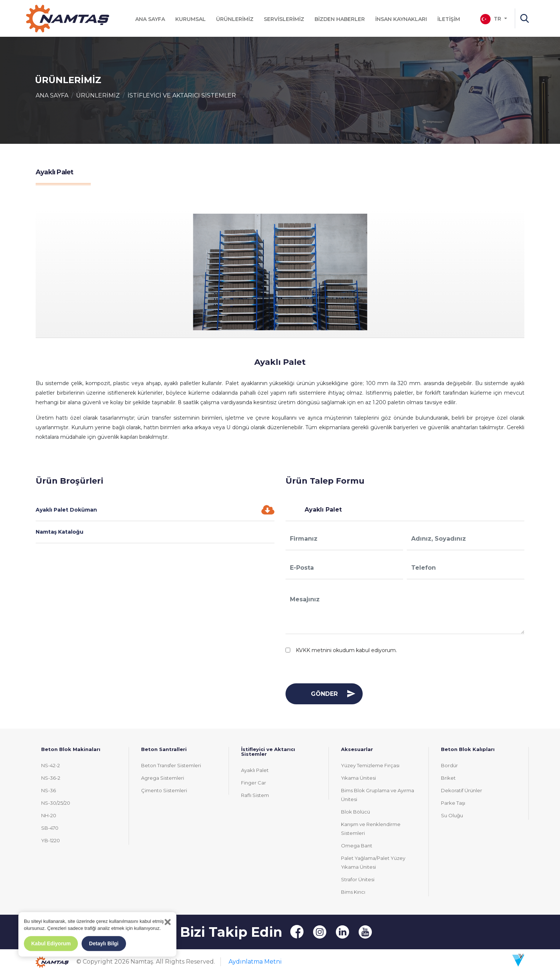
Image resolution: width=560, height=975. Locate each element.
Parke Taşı (453, 803)
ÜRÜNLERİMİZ (98, 95)
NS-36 (49, 790)
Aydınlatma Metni (255, 962)
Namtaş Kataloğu (60, 532)
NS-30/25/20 (56, 803)
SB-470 (50, 828)
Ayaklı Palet (255, 770)
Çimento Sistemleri (164, 790)
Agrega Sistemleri (163, 778)
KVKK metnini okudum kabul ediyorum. (346, 650)
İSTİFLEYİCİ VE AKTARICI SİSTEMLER (182, 95)
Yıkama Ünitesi (358, 778)
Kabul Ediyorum (51, 943)
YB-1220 (51, 840)
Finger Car (254, 783)
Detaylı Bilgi (104, 943)
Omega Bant (357, 846)
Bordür (449, 765)
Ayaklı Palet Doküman (155, 510)
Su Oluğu (452, 815)
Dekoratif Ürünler (462, 790)
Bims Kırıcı (353, 892)
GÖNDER (324, 694)
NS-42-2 (51, 765)
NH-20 (49, 815)
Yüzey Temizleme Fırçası (370, 765)
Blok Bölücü (356, 812)
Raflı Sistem (255, 795)
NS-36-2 (51, 778)
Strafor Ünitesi (358, 879)
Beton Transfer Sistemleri (171, 765)
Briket (448, 778)
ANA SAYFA (52, 95)
